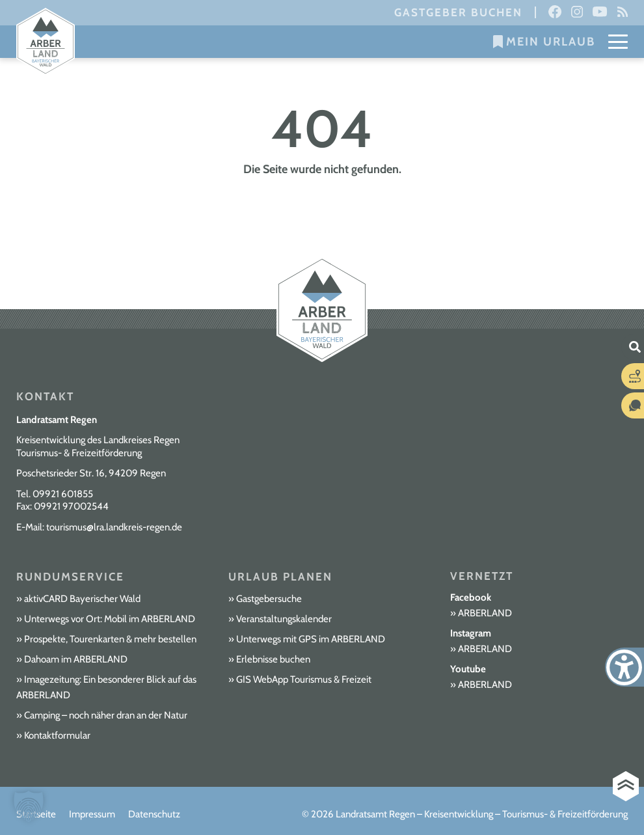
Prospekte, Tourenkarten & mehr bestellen (110, 639)
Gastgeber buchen (458, 12)
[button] (29, 806)
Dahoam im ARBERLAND (76, 659)
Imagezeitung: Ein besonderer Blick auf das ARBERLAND (106, 687)
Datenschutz (154, 814)
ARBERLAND (485, 613)
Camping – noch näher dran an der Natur (106, 715)
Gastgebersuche (269, 599)
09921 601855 (63, 494)
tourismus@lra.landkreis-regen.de (114, 527)
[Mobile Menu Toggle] (618, 42)
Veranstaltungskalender (284, 619)
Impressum (92, 814)
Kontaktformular (57, 735)
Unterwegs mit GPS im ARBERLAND (311, 639)
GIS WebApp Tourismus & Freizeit (304, 679)
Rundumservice (70, 577)
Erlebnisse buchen (273, 659)
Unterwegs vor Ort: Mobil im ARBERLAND (110, 619)
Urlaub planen (280, 577)
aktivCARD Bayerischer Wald (82, 599)
